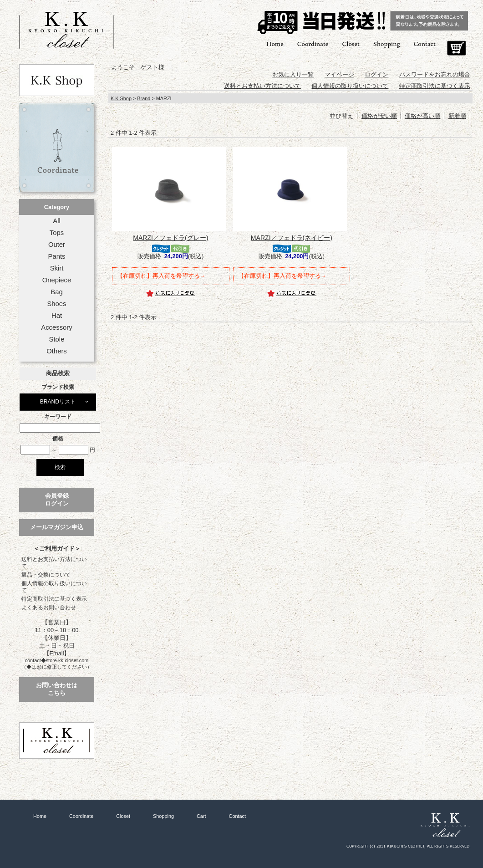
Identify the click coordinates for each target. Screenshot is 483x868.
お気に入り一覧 (293, 74)
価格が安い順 (379, 116)
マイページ (339, 74)
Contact (425, 43)
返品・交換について (46, 575)
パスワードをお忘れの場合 (435, 74)
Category (57, 207)
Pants (57, 256)
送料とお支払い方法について (54, 563)
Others (57, 351)
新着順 (457, 116)
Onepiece (57, 280)
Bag (56, 292)
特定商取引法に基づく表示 (54, 599)
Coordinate (313, 43)
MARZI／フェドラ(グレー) (170, 238)
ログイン (376, 74)
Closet (351, 43)
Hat (57, 316)
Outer (57, 245)
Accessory (56, 327)
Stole (57, 339)
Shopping (387, 43)
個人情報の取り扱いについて (54, 587)
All (56, 221)
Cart (456, 48)
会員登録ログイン (57, 500)
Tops (57, 233)
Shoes (56, 304)
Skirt (57, 268)
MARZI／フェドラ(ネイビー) (292, 238)
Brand (144, 98)
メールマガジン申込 (57, 527)
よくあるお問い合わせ (49, 608)
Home (275, 43)
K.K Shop (121, 98)
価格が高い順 (422, 116)
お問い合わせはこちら (57, 689)
